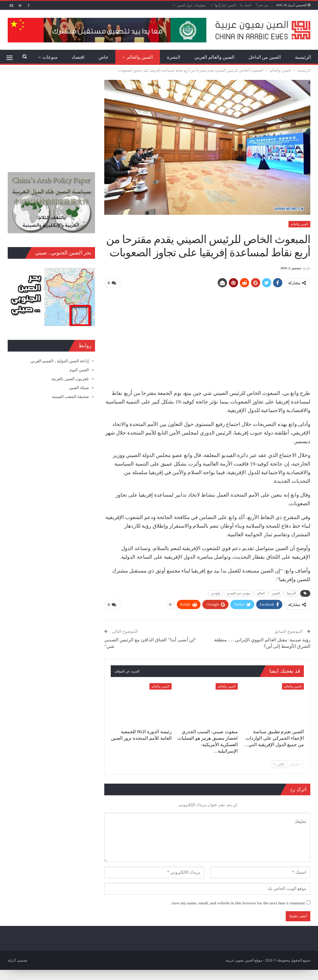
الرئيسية (303, 57)
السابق (296, 763)
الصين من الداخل (265, 57)
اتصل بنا (246, 5)
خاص (103, 57)
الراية (12, 959)
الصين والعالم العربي (214, 57)
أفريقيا (291, 593)
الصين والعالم (140, 57)
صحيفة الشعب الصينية (71, 397)
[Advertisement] (207, 336)
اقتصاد (78, 57)
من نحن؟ (262, 5)
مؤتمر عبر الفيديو (239, 593)
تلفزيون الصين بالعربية (70, 379)
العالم (261, 593)
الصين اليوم (79, 370)
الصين (276, 593)
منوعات (50, 57)
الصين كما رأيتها (225, 5)
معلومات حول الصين (191, 5)
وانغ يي (216, 593)
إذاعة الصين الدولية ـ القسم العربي (60, 361)
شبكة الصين (79, 388)
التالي (279, 763)
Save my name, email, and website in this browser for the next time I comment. (238, 902)
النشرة (174, 57)
